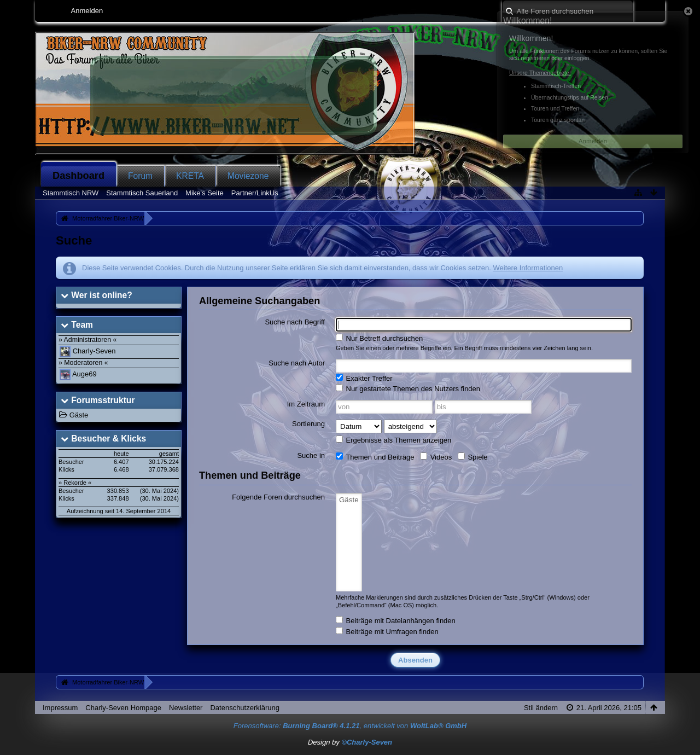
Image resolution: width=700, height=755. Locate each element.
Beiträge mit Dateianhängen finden (396, 620)
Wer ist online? (101, 295)
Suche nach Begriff (295, 322)
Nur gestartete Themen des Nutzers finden (408, 388)
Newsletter (186, 708)
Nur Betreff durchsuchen (379, 338)
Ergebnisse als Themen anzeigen (393, 440)
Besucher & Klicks (109, 439)
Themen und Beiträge (375, 457)
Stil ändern (541, 708)
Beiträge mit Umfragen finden (387, 631)
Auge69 (84, 374)
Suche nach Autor (297, 363)
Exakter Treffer (364, 378)
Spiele (473, 457)
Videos (436, 457)
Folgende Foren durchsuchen (278, 497)
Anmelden (87, 11)
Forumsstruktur (103, 400)
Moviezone (248, 176)
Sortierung (308, 424)
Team (82, 325)
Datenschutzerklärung (244, 708)
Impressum (60, 708)
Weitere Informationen (528, 268)
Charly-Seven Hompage (123, 708)
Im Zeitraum (306, 404)
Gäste (79, 415)
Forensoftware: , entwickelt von (350, 726)
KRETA (190, 176)
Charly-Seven (94, 351)
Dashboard (78, 176)
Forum (140, 176)
